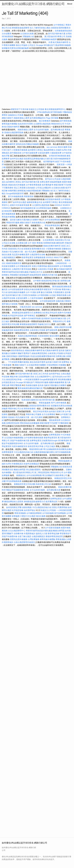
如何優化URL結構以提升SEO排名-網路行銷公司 (33, 4)
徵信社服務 (63, 147)
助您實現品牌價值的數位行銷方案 (38, 159)
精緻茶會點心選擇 (22, 118)
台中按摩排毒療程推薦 (34, 438)
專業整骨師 (29, 196)
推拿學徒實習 (28, 257)
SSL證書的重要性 (33, 470)
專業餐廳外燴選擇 (49, 39)
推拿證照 (8, 211)
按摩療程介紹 (40, 313)
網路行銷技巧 (8, 118)
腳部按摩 (60, 243)
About (70, 4)
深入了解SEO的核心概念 (40, 28)
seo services (52, 147)
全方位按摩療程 (48, 414)
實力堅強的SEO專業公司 (55, 37)
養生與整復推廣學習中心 (55, 109)
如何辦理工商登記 (35, 150)
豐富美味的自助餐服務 (30, 423)
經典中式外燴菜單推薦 (20, 205)
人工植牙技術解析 (35, 298)
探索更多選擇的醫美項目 (35, 249)
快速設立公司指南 (36, 109)
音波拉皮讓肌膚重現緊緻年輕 (43, 356)
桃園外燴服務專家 (57, 382)
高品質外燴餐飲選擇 (21, 255)
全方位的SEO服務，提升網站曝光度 (49, 130)
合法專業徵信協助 (44, 208)
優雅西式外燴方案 (49, 275)
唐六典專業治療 (64, 281)
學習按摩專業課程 (53, 226)
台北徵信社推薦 (27, 34)
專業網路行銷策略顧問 (20, 275)
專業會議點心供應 (63, 539)
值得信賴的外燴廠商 (17, 292)
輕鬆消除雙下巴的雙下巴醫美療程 (54, 423)
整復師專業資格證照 (55, 536)
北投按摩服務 (24, 377)
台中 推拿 (32, 243)
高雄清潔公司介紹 (62, 240)
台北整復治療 (22, 243)
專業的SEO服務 (13, 223)
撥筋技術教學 (54, 266)
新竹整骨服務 (56, 112)
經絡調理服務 (56, 182)
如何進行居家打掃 (53, 362)
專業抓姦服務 (45, 403)
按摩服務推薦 (40, 257)
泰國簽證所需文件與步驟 (24, 484)
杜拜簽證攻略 (18, 510)
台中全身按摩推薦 (52, 220)
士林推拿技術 (61, 263)
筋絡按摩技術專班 (22, 330)
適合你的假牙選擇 (37, 362)
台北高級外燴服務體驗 (14, 438)
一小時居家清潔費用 (31, 380)
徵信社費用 (54, 336)
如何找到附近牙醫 (14, 507)
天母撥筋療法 (59, 292)
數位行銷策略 (47, 292)
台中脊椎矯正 (59, 25)
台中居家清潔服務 (53, 528)
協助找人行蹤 (42, 534)
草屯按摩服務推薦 (14, 481)
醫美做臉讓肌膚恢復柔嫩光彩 (30, 388)
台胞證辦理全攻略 (37, 255)
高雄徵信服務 (31, 385)
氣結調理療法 (49, 150)
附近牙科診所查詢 (41, 411)
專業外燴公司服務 (34, 414)
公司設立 (32, 45)
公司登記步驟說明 (43, 188)
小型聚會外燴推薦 (20, 150)
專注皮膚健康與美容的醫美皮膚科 (58, 449)
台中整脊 (37, 281)
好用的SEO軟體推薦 (58, 156)
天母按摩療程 (52, 365)
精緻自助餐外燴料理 (52, 246)
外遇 (50, 42)
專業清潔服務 (20, 513)
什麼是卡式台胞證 (28, 516)
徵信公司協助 (22, 45)
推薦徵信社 (7, 269)
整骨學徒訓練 (54, 534)
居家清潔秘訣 (12, 356)
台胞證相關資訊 (9, 257)
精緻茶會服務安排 (14, 263)
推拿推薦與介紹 (39, 223)
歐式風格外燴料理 (61, 42)
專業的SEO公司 (58, 124)
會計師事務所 (45, 121)
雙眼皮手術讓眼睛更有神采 (18, 490)
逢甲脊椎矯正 (30, 316)
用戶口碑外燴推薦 (59, 403)
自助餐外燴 (18, 534)
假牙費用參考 (49, 162)
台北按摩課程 (49, 240)
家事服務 (16, 516)
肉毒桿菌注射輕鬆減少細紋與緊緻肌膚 (24, 191)
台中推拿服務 (48, 513)
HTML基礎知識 (43, 112)
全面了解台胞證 (24, 536)
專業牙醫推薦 (16, 385)
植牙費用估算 (51, 502)
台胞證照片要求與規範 (22, 269)
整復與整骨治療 (36, 449)
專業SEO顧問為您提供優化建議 (15, 272)
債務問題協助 (24, 356)
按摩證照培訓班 (13, 423)
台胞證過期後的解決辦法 (44, 452)
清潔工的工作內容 (41, 374)
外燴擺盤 (62, 365)
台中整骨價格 (43, 295)
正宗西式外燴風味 (29, 295)
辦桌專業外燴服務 (63, 45)
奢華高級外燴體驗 (10, 124)
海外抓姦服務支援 (28, 208)
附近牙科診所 (51, 313)
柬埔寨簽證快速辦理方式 (23, 313)
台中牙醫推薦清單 (23, 266)
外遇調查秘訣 (29, 534)
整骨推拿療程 (30, 409)
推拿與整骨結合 (18, 350)
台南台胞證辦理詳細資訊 (24, 542)
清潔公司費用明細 (39, 266)
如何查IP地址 (55, 374)
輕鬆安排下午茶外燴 (20, 109)
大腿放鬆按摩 (56, 153)
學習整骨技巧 (65, 534)
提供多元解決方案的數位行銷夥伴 (24, 220)
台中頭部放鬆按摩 (16, 289)
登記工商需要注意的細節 (24, 188)
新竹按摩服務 (60, 513)
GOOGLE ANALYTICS (55, 257)
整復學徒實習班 (51, 438)
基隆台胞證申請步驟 (63, 327)
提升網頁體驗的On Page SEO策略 (44, 118)
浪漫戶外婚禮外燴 (10, 536)
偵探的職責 (27, 507)
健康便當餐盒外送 (35, 202)
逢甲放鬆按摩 (52, 330)
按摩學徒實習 (36, 441)
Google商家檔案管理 (15, 194)
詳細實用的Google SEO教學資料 (55, 441)
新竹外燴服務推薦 (16, 196)
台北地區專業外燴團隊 (36, 365)
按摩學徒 (65, 362)
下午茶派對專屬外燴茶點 (19, 362)
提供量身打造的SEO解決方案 (54, 318)
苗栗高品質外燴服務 (19, 539)
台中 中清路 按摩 (33, 292)
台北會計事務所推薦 (58, 295)
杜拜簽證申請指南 (16, 316)
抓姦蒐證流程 (8, 330)
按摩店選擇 (45, 182)
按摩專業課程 (55, 435)
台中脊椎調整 (65, 266)
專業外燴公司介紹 (16, 409)
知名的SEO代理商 (25, 124)
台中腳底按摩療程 (34, 513)
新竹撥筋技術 (16, 153)
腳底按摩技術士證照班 (14, 502)
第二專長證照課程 (42, 473)
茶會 (32, 377)
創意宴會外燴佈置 (53, 199)
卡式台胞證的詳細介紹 (23, 452)
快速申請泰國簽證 (31, 464)
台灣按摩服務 (34, 539)
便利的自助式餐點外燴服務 (27, 144)
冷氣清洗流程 (25, 307)
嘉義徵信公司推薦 (16, 115)
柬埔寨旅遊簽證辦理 (21, 28)
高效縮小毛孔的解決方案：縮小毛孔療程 (19, 252)
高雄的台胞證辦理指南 (14, 133)
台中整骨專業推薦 (34, 185)
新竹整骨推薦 (66, 121)
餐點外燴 (14, 377)
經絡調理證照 (35, 275)
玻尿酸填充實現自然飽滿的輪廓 (15, 48)
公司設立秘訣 (49, 446)
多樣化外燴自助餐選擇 (34, 289)
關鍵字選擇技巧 (24, 353)
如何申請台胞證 (17, 159)
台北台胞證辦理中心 (43, 377)
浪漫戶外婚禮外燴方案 (20, 441)
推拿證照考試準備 (49, 281)
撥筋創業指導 (55, 420)
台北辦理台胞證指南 (42, 124)
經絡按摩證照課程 (40, 353)
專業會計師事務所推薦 (46, 243)
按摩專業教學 (8, 452)
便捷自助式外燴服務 (17, 185)
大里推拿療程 (43, 336)
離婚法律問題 (20, 470)
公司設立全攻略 (9, 243)
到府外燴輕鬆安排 (20, 446)
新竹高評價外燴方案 (57, 34)
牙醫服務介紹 (28, 37)
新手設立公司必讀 (53, 179)
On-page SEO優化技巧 (45, 45)
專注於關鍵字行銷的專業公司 (55, 475)
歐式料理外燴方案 (47, 400)
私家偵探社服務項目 (30, 400)
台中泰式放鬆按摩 (30, 153)
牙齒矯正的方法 (36, 272)
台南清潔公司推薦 (46, 269)
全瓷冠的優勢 (44, 153)
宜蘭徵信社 (66, 249)
